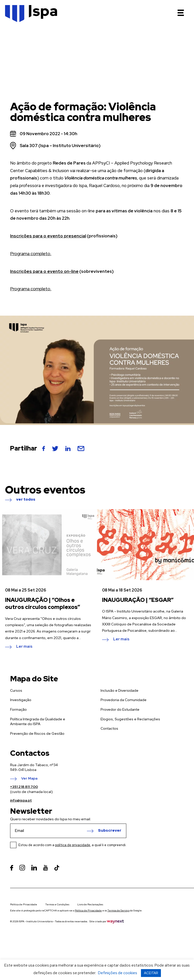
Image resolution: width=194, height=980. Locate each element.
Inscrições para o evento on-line (43, 271)
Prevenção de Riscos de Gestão (37, 733)
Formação (18, 709)
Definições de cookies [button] (118, 973)
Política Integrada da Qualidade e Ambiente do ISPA (38, 722)
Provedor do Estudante (120, 709)
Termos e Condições (57, 904)
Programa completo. (30, 254)
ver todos (26, 500)
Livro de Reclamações (90, 904)
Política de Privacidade (24, 904)
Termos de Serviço (118, 911)
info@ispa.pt (21, 800)
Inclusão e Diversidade (119, 690)
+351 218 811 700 (24, 787)
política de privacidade (73, 845)
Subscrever (110, 831)
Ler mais (24, 647)
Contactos (109, 728)
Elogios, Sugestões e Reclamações (130, 719)
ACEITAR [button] (151, 973)
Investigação (21, 700)
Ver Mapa (29, 779)
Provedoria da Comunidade (124, 700)
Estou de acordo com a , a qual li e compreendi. (72, 845)
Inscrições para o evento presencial (47, 236)
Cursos (16, 690)
